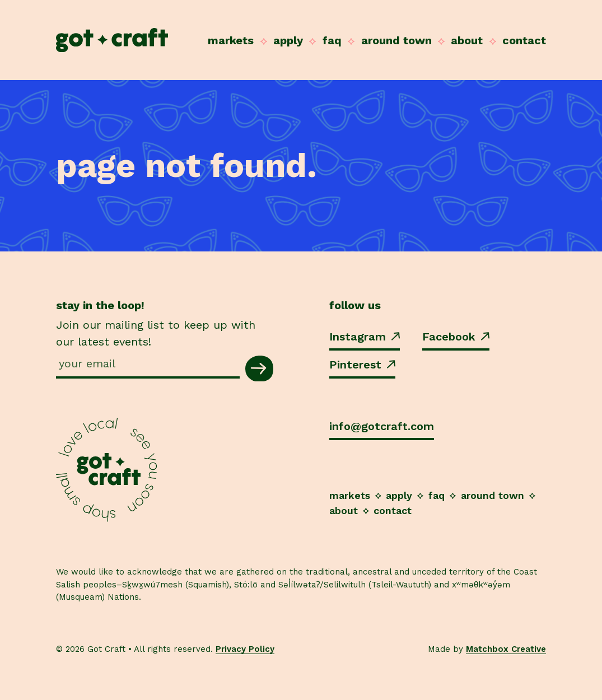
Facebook (456, 337)
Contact (524, 40)
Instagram (365, 337)
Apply (288, 40)
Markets (231, 40)
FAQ (332, 40)
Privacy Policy (245, 649)
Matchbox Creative (506, 649)
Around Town (396, 40)
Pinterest (362, 365)
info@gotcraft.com (382, 426)
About (467, 40)
